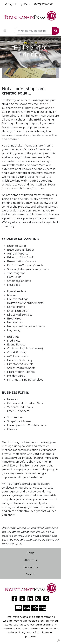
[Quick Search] (33, 31)
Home (30, 553)
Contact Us (31, 567)
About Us (30, 560)
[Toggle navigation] (5, 31)
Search (31, 574)
